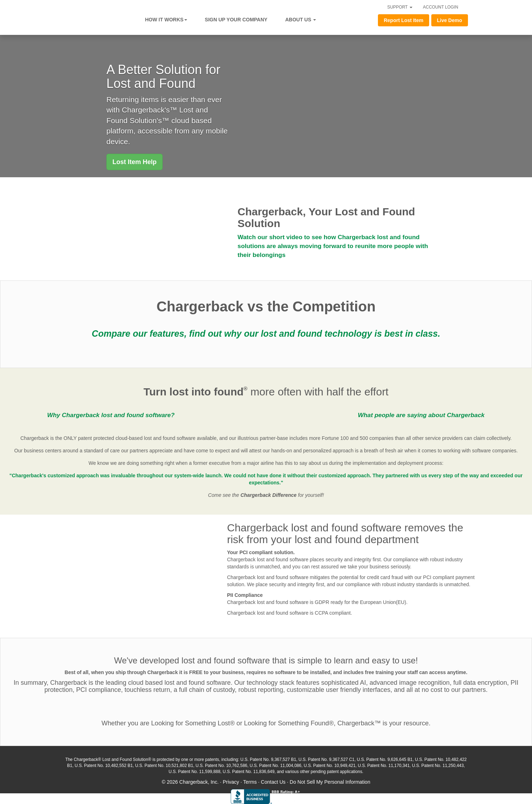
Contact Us (273, 782)
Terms (250, 782)
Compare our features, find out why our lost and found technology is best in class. (266, 333)
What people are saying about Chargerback (421, 415)
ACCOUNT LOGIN (441, 7)
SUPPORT (400, 7)
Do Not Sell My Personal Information (330, 782)
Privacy (231, 782)
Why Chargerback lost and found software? (111, 415)
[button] (135, 162)
